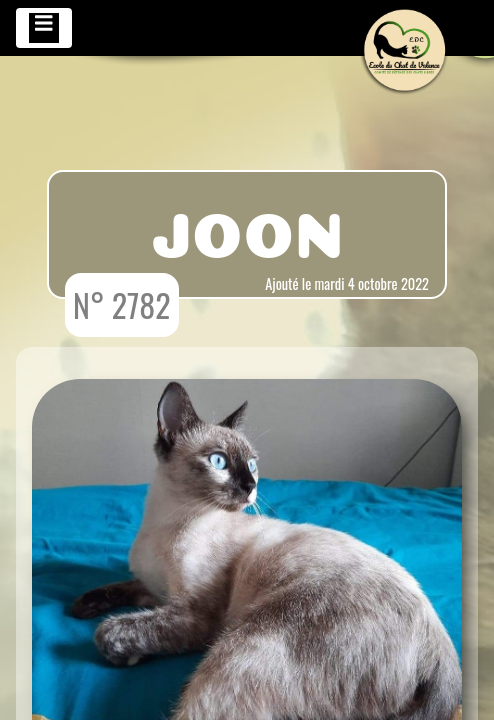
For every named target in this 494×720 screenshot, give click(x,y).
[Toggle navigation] (44, 28)
